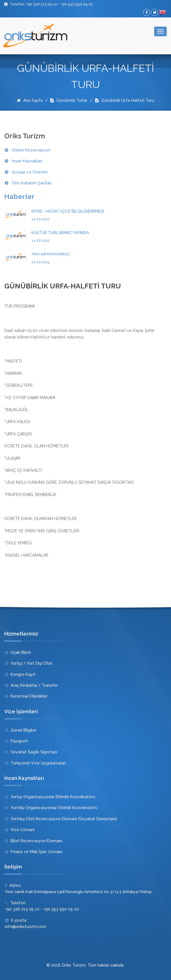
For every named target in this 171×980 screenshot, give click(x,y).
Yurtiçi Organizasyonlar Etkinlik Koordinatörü (53, 797)
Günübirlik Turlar (69, 100)
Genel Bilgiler (24, 730)
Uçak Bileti (21, 652)
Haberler (19, 197)
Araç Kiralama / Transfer (34, 685)
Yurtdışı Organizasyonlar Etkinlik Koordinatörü (54, 808)
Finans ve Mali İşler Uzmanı (36, 852)
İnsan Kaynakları (27, 161)
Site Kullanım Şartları (32, 183)
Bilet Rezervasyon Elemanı (36, 841)
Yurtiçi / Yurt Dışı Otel (31, 663)
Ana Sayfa (30, 100)
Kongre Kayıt (23, 674)
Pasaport (19, 741)
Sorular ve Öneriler (30, 172)
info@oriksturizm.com (26, 927)
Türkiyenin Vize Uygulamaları (38, 763)
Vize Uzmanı (23, 830)
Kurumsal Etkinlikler (29, 696)
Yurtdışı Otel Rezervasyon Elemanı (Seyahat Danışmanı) (64, 819)
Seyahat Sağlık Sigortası (34, 752)
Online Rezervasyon (31, 150)
